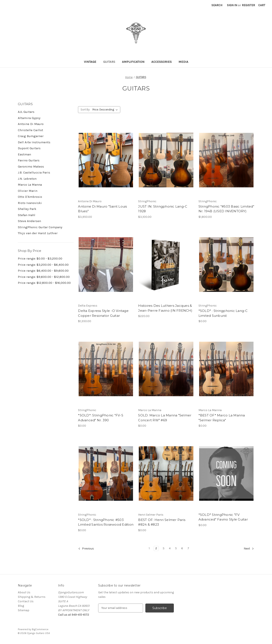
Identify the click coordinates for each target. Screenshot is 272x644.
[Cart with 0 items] (262, 5)
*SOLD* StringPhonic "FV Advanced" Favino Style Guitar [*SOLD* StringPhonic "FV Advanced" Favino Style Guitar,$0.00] (223, 517)
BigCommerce (40, 629)
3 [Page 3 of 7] (164, 548)
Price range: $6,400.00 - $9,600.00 (43, 271)
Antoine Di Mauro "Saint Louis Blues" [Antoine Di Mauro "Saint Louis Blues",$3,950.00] (102, 209)
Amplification (133, 62)
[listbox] (106, 110)
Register (248, 5)
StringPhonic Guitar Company (40, 227)
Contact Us (26, 601)
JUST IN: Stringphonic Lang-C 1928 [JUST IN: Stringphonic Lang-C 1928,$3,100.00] (163, 209)
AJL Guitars (26, 112)
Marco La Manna (30, 185)
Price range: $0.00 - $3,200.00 (40, 258)
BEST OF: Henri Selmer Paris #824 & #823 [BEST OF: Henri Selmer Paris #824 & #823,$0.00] (162, 522)
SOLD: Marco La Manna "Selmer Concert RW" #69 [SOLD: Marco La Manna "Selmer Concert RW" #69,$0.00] (165, 418)
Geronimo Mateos (31, 166)
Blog (21, 606)
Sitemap (24, 610)
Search (217, 5)
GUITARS (109, 62)
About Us (24, 592)
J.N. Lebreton (27, 179)
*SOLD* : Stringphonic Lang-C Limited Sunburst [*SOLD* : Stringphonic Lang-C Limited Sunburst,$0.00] (223, 313)
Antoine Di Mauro (31, 124)
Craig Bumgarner (31, 136)
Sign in (232, 5)
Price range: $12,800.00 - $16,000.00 (44, 283)
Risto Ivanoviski (30, 203)
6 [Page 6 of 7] (182, 548)
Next (249, 549)
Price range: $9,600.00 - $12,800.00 (44, 277)
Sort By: (85, 110)
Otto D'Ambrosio (30, 197)
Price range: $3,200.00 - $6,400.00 (43, 265)
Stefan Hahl (27, 215)
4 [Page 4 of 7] (170, 548)
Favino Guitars (29, 160)
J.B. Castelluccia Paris (34, 172)
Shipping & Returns (32, 597)
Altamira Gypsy (29, 118)
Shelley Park (27, 209)
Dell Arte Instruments (34, 142)
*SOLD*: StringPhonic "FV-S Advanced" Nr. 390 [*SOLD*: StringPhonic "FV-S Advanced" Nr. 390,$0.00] (101, 418)
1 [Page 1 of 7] (149, 548)
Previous (86, 549)
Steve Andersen (29, 221)
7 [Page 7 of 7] (188, 548)
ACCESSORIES (161, 62)
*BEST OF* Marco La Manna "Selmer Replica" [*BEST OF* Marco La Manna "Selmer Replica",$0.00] (222, 418)
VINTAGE (90, 62)
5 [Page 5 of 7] (176, 548)
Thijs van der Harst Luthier (38, 233)
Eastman (24, 154)
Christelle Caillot (30, 130)
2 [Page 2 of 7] (156, 548)
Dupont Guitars (29, 148)
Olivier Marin (28, 191)
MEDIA (183, 62)
